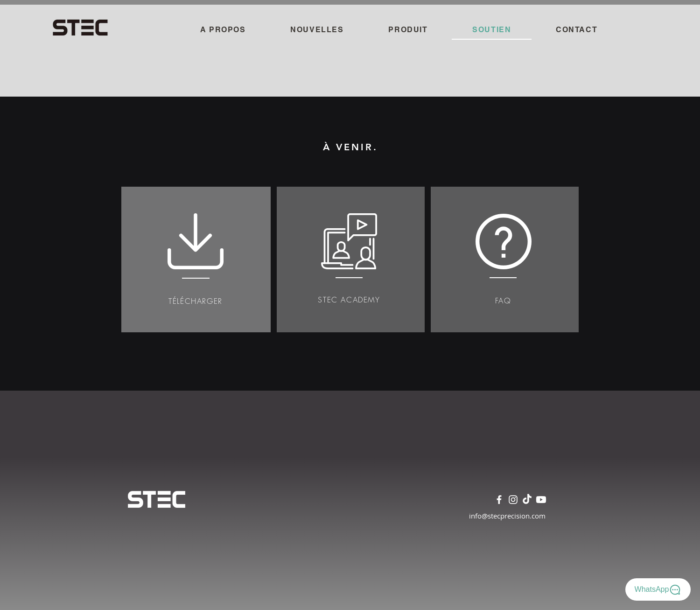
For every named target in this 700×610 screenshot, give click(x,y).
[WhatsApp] (658, 589)
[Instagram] (513, 500)
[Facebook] (499, 500)
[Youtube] (541, 500)
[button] (408, 30)
